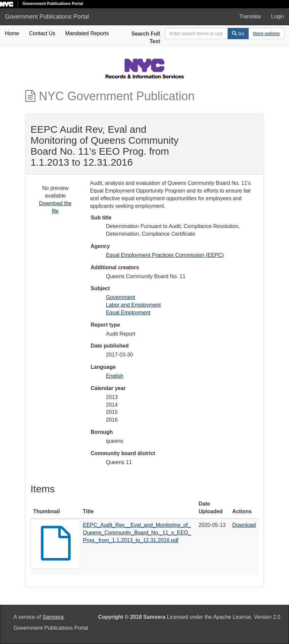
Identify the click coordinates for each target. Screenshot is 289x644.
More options (266, 34)
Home (12, 33)
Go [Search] (238, 34)
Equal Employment (128, 313)
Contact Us (42, 33)
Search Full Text (146, 38)
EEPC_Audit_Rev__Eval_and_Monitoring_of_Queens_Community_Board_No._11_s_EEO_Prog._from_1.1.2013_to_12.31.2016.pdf (137, 533)
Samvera (53, 617)
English (115, 376)
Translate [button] (250, 16)
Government (121, 297)
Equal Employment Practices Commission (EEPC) (165, 255)
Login (278, 16)
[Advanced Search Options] (266, 34)
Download (244, 525)
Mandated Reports (87, 33)
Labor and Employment (133, 305)
